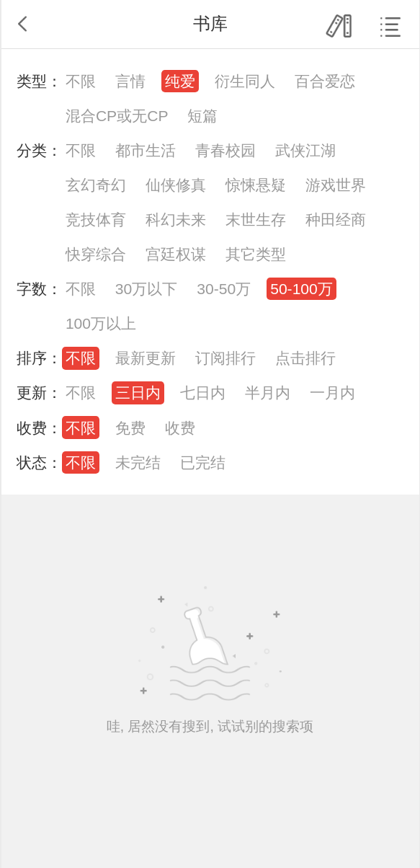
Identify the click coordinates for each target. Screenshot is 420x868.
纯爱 (180, 81)
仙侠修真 (176, 185)
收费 (180, 428)
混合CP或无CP (117, 116)
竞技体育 (96, 220)
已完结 (203, 462)
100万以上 (101, 323)
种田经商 (336, 220)
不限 (81, 81)
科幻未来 (176, 220)
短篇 (202, 116)
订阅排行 (225, 358)
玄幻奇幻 (96, 185)
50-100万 (301, 289)
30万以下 (146, 289)
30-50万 (224, 289)
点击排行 (305, 358)
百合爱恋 (325, 81)
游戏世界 (336, 185)
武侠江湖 (305, 150)
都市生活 (146, 150)
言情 (130, 81)
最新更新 (146, 358)
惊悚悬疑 (256, 185)
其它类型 (256, 254)
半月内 (268, 393)
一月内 (332, 393)
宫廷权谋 (176, 254)
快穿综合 (96, 254)
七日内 (203, 393)
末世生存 (256, 220)
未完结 (138, 462)
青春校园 (225, 150)
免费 (130, 428)
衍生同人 (245, 81)
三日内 (138, 393)
